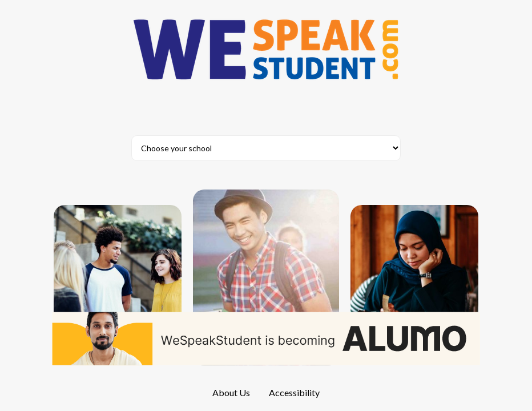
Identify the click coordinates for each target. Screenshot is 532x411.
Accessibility (294, 392)
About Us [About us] (231, 392)
